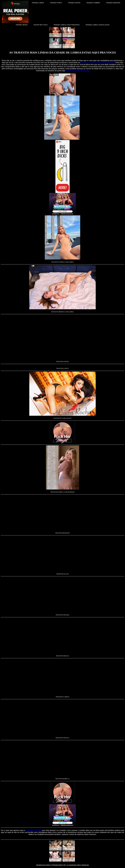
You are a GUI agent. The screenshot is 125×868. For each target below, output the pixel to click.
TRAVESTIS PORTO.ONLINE (77, 71)
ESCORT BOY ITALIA (41, 25)
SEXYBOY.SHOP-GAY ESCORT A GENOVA (97, 62)
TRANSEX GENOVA (34, 830)
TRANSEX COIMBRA (93, 3)
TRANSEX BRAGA (22, 25)
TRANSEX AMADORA (113, 3)
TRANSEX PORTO (56, 3)
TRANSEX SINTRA (74, 3)
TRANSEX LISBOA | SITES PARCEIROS (66, 25)
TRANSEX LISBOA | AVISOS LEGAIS (97, 25)
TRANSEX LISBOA (38, 3)
